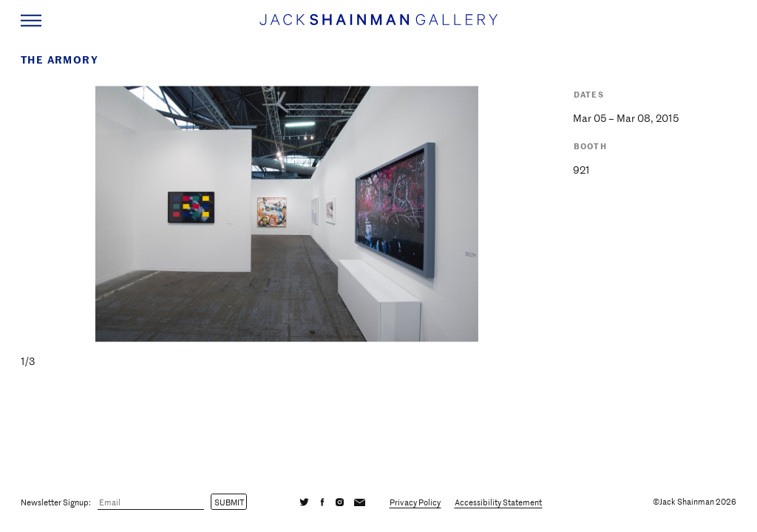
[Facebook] (322, 502)
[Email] (151, 502)
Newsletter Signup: (56, 502)
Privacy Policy (415, 502)
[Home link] (378, 26)
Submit (229, 502)
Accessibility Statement (498, 502)
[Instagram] (340, 502)
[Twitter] (305, 502)
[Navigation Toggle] (31, 21)
